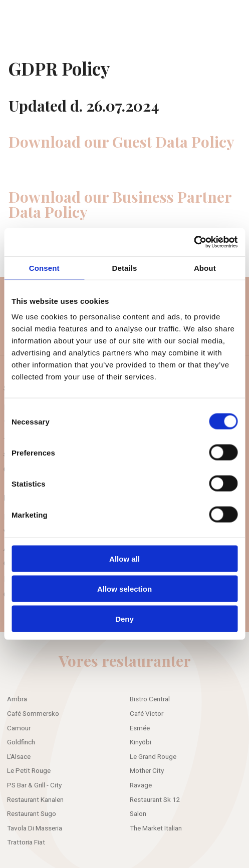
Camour (19, 728)
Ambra (17, 699)
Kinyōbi (141, 742)
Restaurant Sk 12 (155, 800)
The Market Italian (156, 828)
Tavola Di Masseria (35, 828)
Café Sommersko (33, 714)
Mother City (147, 771)
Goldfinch (21, 742)
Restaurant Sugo (32, 814)
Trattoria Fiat (26, 842)
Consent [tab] (44, 268)
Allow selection (124, 589)
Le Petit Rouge (29, 771)
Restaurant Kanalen (35, 800)
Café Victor (147, 714)
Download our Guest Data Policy (121, 142)
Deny (124, 619)
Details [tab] (125, 268)
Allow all (124, 558)
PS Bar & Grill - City (34, 785)
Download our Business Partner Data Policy (120, 204)
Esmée (140, 728)
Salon (138, 814)
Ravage (141, 785)
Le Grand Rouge (153, 757)
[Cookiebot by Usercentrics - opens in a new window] (194, 242)
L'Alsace (19, 757)
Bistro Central (150, 699)
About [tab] (205, 268)
